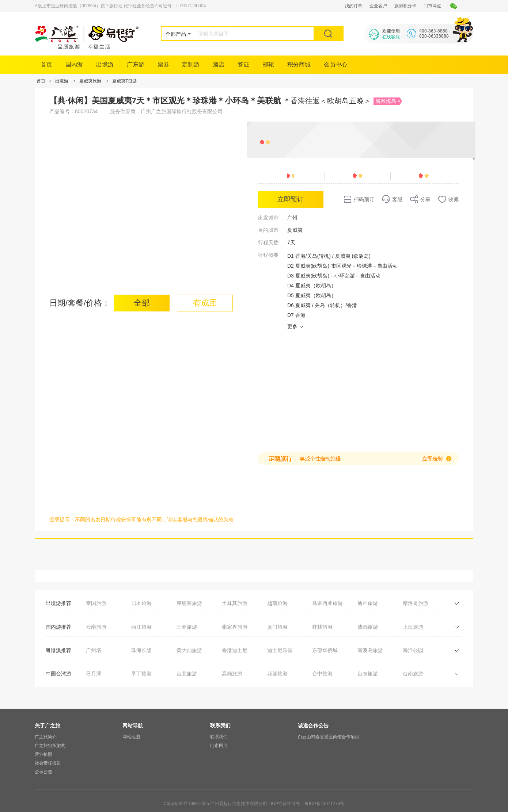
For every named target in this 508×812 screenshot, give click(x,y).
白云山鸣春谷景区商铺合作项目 (329, 737)
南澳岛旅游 (370, 650)
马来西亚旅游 (327, 603)
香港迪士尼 (235, 650)
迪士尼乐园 (280, 650)
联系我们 (219, 737)
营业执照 (43, 754)
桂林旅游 (322, 627)
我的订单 (353, 6)
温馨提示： (62, 520)
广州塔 (94, 650)
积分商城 (299, 64)
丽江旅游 (141, 627)
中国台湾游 (58, 674)
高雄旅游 (232, 674)
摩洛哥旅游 (416, 603)
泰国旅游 (96, 603)
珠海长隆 (141, 650)
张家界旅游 (235, 627)
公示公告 (43, 772)
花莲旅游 (277, 674)
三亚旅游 (187, 627)
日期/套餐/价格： (80, 303)
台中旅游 (322, 674)
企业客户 (378, 6)
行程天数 (268, 242)
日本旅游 (141, 603)
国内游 (74, 64)
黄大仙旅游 (189, 650)
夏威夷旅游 (90, 81)
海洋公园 (413, 650)
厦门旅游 (277, 627)
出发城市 (268, 218)
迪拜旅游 (368, 603)
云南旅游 (96, 627)
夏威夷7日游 (124, 81)
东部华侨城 (325, 650)
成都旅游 (368, 627)
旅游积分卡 (405, 6)
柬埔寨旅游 (189, 603)
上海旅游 (413, 627)
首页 (46, 64)
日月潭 (94, 674)
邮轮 (268, 64)
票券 (163, 64)
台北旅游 (187, 674)
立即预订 (291, 199)
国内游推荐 (58, 627)
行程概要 (268, 255)
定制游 (191, 64)
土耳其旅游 (235, 603)
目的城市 (268, 230)
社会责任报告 (48, 763)
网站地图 (131, 737)
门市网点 (432, 6)
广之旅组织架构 (50, 746)
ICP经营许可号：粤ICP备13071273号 (308, 804)
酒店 (219, 64)
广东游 (136, 64)
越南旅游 (277, 603)
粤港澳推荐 (58, 650)
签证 (243, 64)
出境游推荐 (58, 603)
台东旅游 (368, 674)
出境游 (105, 64)
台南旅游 (413, 674)
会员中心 (335, 64)
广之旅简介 (46, 737)
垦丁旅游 (141, 674)
